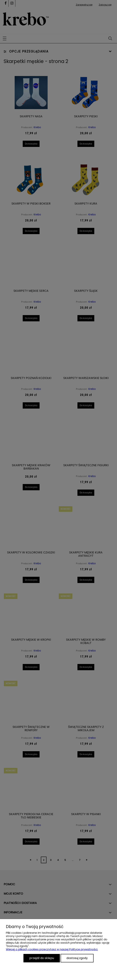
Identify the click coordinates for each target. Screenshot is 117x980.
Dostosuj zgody (77, 958)
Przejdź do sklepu (42, 958)
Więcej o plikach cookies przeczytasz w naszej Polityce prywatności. (52, 949)
